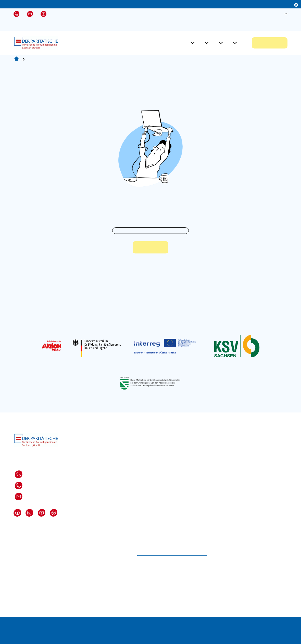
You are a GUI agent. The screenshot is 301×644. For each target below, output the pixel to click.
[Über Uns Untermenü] (235, 43)
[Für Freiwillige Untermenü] (193, 43)
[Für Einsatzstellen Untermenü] (207, 43)
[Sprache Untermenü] (286, 14)
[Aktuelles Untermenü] (221, 43)
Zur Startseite (150, 247)
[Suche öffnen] (270, 14)
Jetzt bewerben (270, 43)
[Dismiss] (296, 5)
